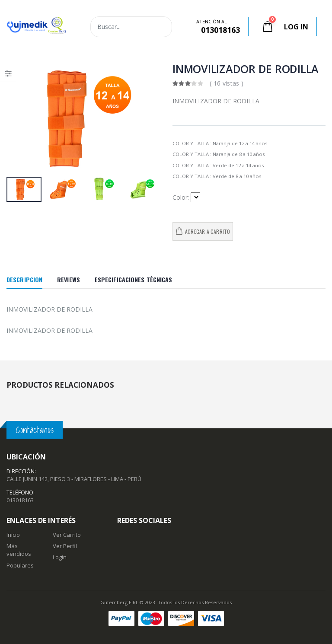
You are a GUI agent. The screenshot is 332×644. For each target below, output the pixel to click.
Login (60, 557)
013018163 (20, 500)
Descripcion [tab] (24, 279)
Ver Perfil (65, 546)
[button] (269, 27)
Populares (20, 565)
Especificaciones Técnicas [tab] (134, 279)
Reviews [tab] (69, 279)
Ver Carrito (67, 535)
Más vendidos (19, 550)
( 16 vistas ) (227, 83)
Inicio (13, 535)
